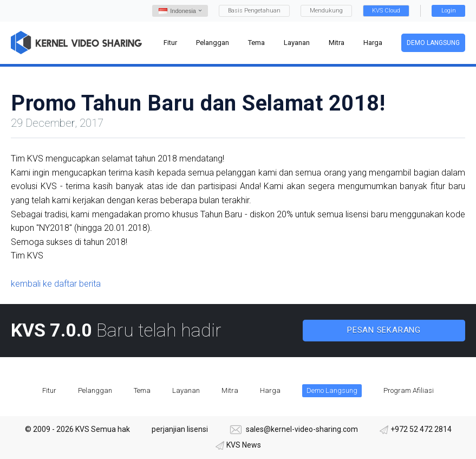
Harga (270, 390)
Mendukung (326, 11)
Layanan (186, 390)
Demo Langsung (433, 43)
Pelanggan (95, 390)
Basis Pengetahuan (254, 11)
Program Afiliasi (409, 390)
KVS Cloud (386, 11)
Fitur (49, 390)
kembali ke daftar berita (56, 284)
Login (449, 11)
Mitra (230, 390)
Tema (142, 390)
